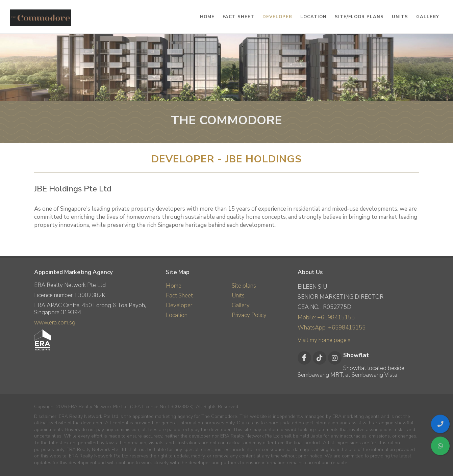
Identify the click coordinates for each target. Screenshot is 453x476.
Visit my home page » (324, 340)
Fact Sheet (179, 296)
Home (174, 286)
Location (177, 315)
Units (238, 296)
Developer (179, 305)
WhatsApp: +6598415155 (332, 328)
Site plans (244, 286)
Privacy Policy (249, 315)
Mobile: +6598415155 (326, 318)
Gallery (241, 305)
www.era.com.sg (55, 323)
